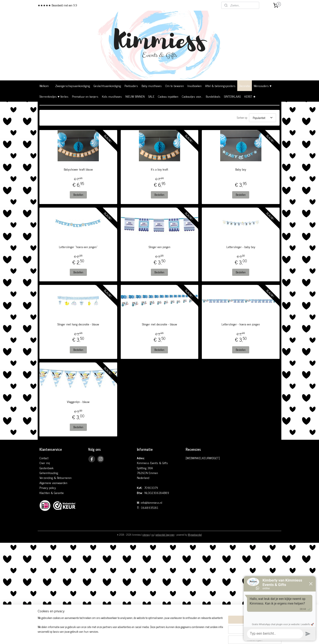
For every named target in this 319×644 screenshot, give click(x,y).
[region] (130, 630)
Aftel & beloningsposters (220, 86)
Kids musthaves (112, 96)
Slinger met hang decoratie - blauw (78, 324)
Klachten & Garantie (52, 493)
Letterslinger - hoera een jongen (241, 324)
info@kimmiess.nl (151, 502)
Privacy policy (48, 487)
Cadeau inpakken (168, 96)
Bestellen (78, 195)
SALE (151, 96)
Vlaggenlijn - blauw (78, 402)
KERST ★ (250, 96)
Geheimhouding (49, 473)
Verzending (46, 478)
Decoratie (245, 86)
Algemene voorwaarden (53, 483)
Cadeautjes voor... (192, 96)
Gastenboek (46, 468)
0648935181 (150, 507)
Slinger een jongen (159, 247)
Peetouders (131, 86)
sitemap (146, 535)
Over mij (45, 463)
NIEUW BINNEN (135, 96)
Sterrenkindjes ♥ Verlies (54, 96)
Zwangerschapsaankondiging (73, 86)
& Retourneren (62, 478)
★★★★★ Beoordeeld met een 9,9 (57, 5)
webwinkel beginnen (165, 535)
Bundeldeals (213, 96)
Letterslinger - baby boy (241, 247)
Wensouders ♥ (263, 86)
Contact (44, 458)
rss (153, 535)
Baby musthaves (152, 86)
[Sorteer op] (263, 118)
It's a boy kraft (159, 169)
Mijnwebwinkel (195, 535)
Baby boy (241, 169)
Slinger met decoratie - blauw (159, 324)
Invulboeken (195, 86)
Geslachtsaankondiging (107, 86)
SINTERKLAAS (232, 96)
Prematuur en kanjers (85, 96)
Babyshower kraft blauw (78, 169)
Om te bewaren (175, 86)
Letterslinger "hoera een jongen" (78, 247)
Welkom (44, 86)
